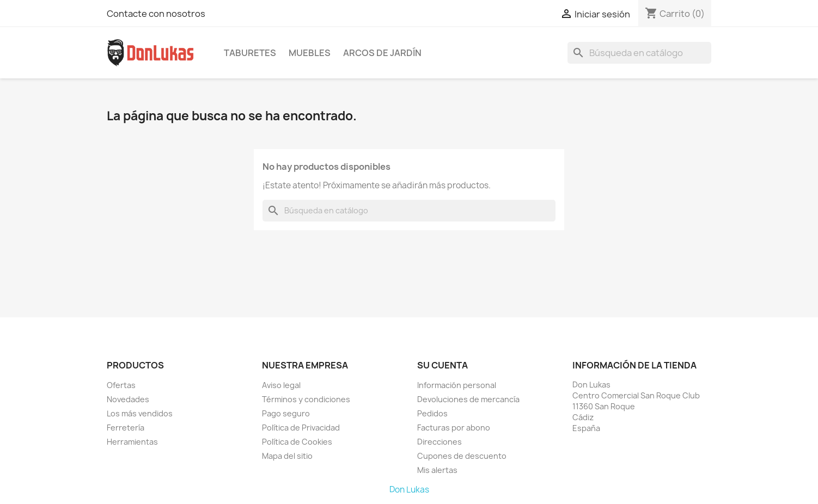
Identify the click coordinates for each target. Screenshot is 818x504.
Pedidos (432, 413)
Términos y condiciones (306, 399)
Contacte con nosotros (156, 14)
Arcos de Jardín (382, 53)
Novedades (128, 399)
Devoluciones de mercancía (468, 399)
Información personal (457, 385)
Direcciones (439, 442)
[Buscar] (639, 53)
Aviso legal (281, 385)
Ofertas (121, 385)
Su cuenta (442, 365)
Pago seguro (286, 413)
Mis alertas (437, 470)
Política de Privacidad (301, 428)
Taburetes (250, 53)
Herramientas (132, 442)
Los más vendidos (140, 413)
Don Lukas (409, 490)
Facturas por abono (454, 428)
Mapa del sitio (287, 456)
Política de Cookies (297, 442)
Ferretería (126, 428)
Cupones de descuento (462, 456)
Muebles (310, 53)
